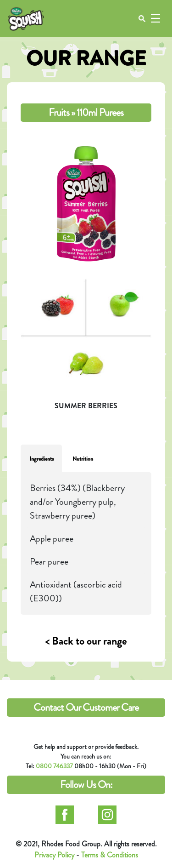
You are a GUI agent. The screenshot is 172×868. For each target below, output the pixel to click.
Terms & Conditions (110, 855)
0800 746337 (54, 766)
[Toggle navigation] (155, 18)
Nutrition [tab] (83, 459)
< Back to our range (86, 641)
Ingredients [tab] (42, 459)
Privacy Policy (54, 855)
